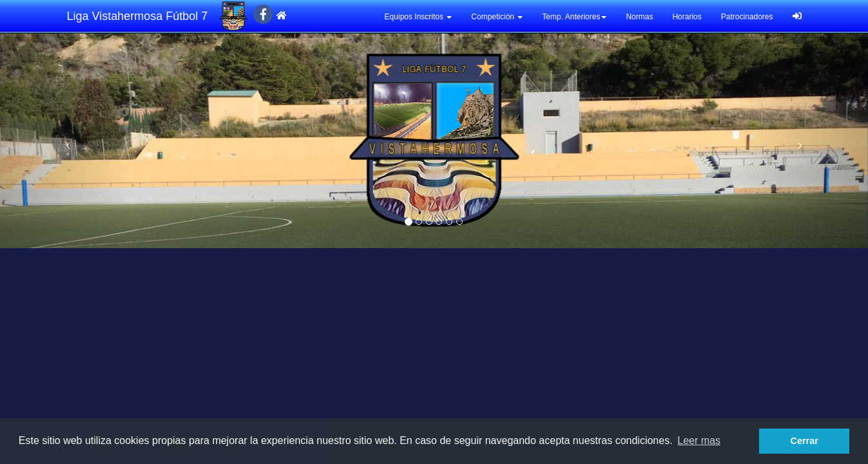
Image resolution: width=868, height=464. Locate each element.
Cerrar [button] (805, 441)
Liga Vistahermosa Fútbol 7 (138, 16)
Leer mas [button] (699, 440)
